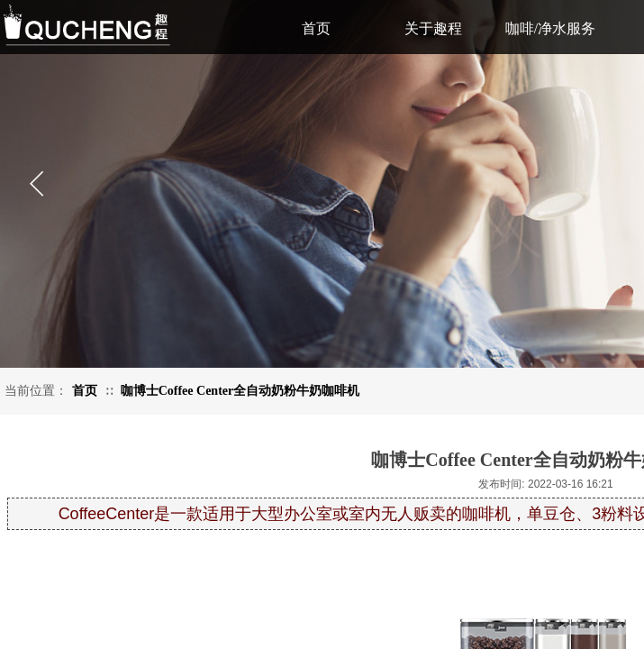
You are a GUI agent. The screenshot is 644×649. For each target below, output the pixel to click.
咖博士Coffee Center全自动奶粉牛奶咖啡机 (240, 391)
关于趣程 (433, 28)
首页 (85, 391)
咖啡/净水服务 (550, 28)
